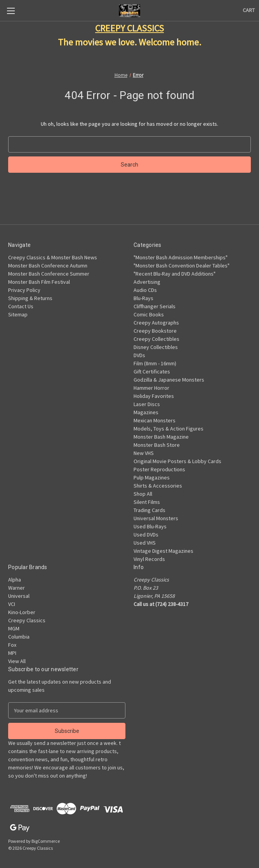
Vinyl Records (149, 559)
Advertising (147, 282)
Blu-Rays (143, 298)
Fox (12, 645)
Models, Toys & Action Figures (169, 429)
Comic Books (149, 314)
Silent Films (147, 502)
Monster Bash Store (157, 445)
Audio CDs (145, 290)
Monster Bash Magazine (161, 437)
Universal (19, 596)
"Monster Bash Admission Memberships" (181, 257)
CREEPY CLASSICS (129, 28)
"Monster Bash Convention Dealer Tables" (182, 266)
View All (17, 661)
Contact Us (21, 306)
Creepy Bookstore (155, 331)
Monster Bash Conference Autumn (48, 266)
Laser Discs (147, 404)
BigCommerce (46, 841)
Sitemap (18, 314)
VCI (12, 604)
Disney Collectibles (156, 347)
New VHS (144, 453)
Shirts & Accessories (158, 486)
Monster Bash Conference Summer (49, 274)
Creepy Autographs (156, 323)
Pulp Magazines (152, 477)
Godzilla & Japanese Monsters (169, 380)
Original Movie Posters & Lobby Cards (177, 461)
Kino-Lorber (22, 612)
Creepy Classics (27, 620)
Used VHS (145, 543)
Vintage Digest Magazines (163, 551)
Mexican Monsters (155, 420)
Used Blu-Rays (150, 526)
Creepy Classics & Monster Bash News (53, 257)
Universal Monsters (156, 518)
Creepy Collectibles (156, 339)
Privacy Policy (24, 290)
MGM (14, 628)
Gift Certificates (152, 372)
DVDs (139, 355)
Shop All (143, 494)
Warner (17, 588)
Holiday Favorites (154, 396)
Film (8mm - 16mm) (155, 363)
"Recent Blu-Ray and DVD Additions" (175, 274)
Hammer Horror (151, 388)
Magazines (146, 412)
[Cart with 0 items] (249, 10)
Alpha (15, 580)
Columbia (19, 637)
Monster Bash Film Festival (39, 282)
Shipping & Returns (30, 298)
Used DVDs (146, 535)
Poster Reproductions (159, 469)
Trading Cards (149, 510)
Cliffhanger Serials (155, 306)
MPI (12, 653)
